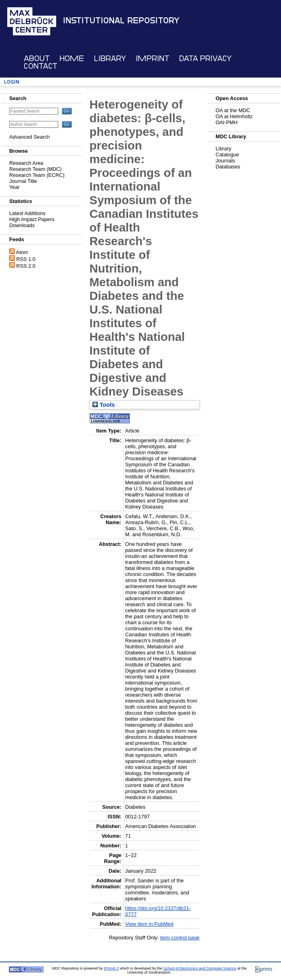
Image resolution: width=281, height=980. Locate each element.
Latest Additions (27, 213)
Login (12, 82)
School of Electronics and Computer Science (200, 968)
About (37, 58)
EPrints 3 (111, 968)
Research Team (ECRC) (37, 175)
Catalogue (227, 155)
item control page (180, 938)
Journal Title (23, 181)
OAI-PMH (227, 122)
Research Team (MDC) (36, 169)
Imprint (153, 58)
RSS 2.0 (26, 266)
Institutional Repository (121, 21)
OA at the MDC (233, 110)
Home (72, 58)
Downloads (22, 225)
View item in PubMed (149, 924)
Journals (225, 161)
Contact (41, 66)
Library (110, 58)
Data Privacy (205, 58)
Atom (22, 252)
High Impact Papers (32, 219)
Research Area (26, 163)
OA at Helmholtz (234, 116)
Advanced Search (30, 137)
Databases (228, 167)
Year (14, 187)
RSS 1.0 (26, 259)
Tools (104, 405)
